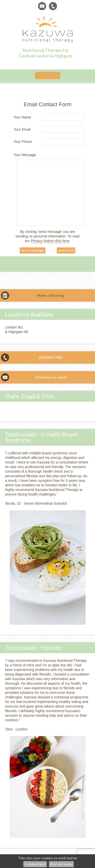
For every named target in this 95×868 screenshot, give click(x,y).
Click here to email (51, 377)
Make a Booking (51, 295)
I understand (35, 864)
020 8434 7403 (51, 357)
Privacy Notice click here (50, 241)
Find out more (61, 864)
